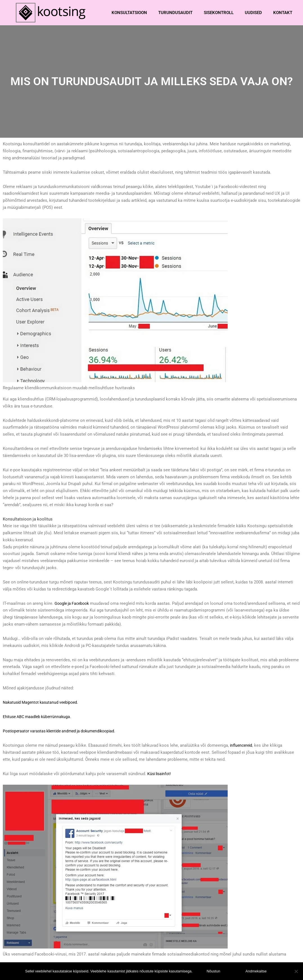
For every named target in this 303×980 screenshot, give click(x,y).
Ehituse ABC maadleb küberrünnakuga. (39, 716)
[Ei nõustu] (296, 971)
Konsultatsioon (129, 13)
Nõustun (213, 971)
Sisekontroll (219, 13)
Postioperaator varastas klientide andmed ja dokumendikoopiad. (63, 731)
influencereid (242, 745)
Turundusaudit (175, 13)
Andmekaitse (256, 971)
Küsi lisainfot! (160, 773)
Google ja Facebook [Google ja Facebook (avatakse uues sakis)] (73, 603)
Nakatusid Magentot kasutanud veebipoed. (43, 702)
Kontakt (283, 13)
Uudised (253, 13)
